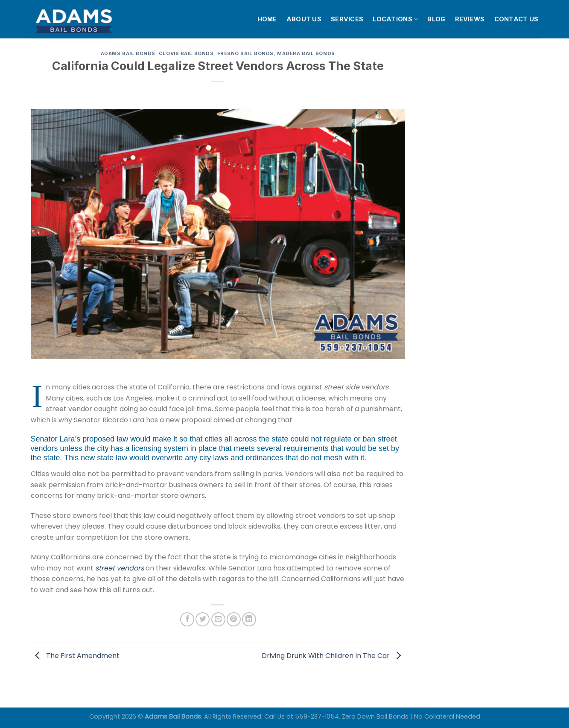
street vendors (120, 568)
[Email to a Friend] (218, 619)
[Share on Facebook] (187, 619)
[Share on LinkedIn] (249, 619)
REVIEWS (470, 19)
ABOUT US (304, 19)
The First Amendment (75, 655)
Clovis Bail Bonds (186, 53)
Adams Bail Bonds (128, 53)
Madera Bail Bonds (306, 53)
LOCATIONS (395, 19)
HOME (267, 19)
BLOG (436, 19)
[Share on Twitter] (203, 619)
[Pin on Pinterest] (234, 619)
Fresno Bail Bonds (246, 53)
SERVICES (347, 19)
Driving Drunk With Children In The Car (333, 655)
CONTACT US (516, 19)
